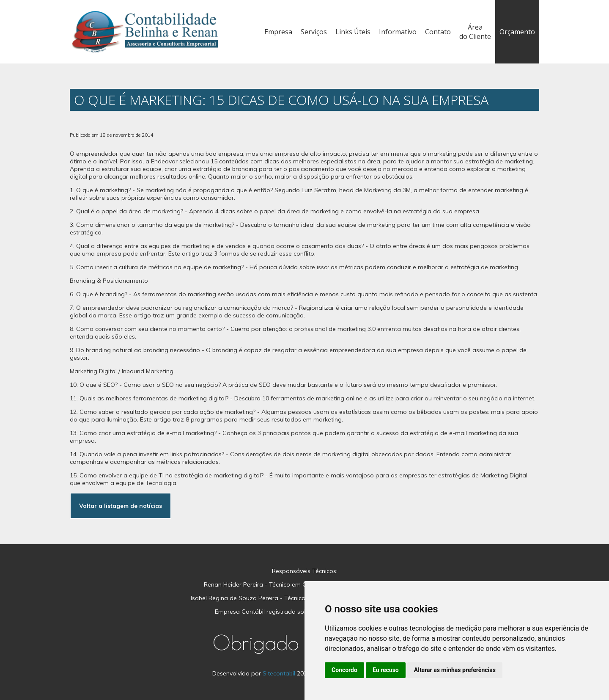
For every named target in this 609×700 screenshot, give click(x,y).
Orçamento (517, 32)
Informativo (398, 32)
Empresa (278, 32)
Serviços (314, 32)
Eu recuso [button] (386, 670)
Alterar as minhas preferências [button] (455, 670)
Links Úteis (353, 32)
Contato (438, 32)
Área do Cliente (475, 32)
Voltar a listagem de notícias (121, 506)
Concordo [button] (344, 670)
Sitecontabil (279, 673)
